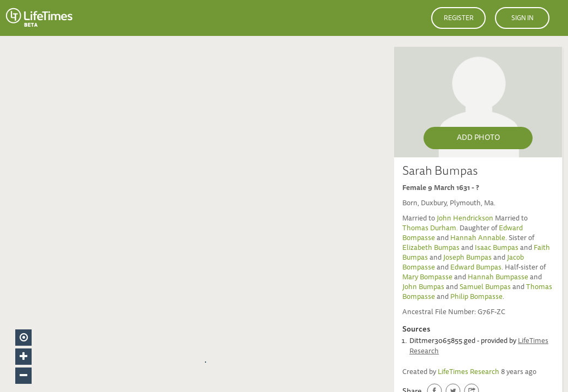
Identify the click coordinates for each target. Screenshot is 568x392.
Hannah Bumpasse (498, 278)
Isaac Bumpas (497, 249)
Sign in (522, 19)
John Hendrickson (466, 219)
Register (459, 19)
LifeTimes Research (469, 373)
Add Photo (478, 138)
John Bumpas (423, 288)
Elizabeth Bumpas (431, 249)
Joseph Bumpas (467, 258)
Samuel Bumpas (485, 288)
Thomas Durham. (431, 229)
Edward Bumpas (476, 268)
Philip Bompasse (476, 298)
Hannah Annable (478, 239)
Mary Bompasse (427, 278)
